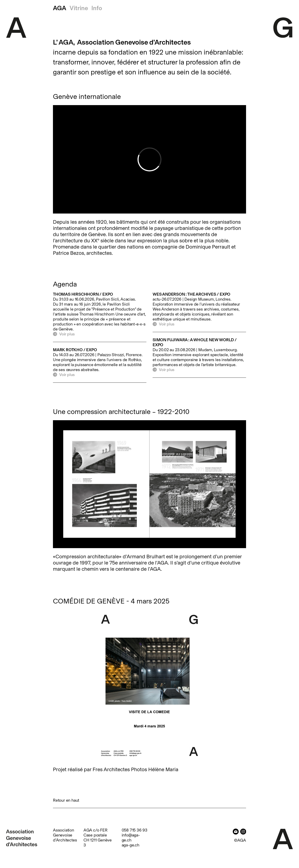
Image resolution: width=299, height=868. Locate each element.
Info (97, 8)
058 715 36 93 (135, 830)
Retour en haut (66, 800)
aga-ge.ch (131, 845)
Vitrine (79, 8)
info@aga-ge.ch (131, 838)
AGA (60, 8)
